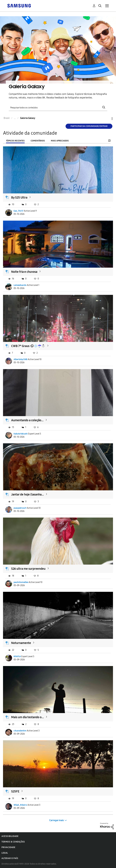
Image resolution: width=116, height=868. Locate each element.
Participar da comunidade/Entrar (89, 126)
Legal (5, 853)
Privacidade (8, 847)
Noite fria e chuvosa (24, 272)
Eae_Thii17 (19, 211)
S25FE (15, 791)
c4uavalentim (20, 731)
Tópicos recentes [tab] (15, 141)
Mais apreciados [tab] (60, 141)
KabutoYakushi (21, 434)
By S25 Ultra (19, 197)
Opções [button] (107, 119)
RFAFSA (17, 656)
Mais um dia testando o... (27, 717)
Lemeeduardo (20, 285)
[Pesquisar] (58, 107)
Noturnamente (21, 643)
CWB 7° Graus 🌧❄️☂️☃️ (28, 346)
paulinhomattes (21, 582)
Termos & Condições (13, 842)
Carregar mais (56, 820)
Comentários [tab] (38, 141)
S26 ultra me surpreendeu (28, 569)
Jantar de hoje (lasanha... (27, 494)
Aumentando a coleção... (27, 420)
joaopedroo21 (20, 508)
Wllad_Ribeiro (20, 805)
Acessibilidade (10, 836)
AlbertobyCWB (20, 359)
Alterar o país (10, 858)
